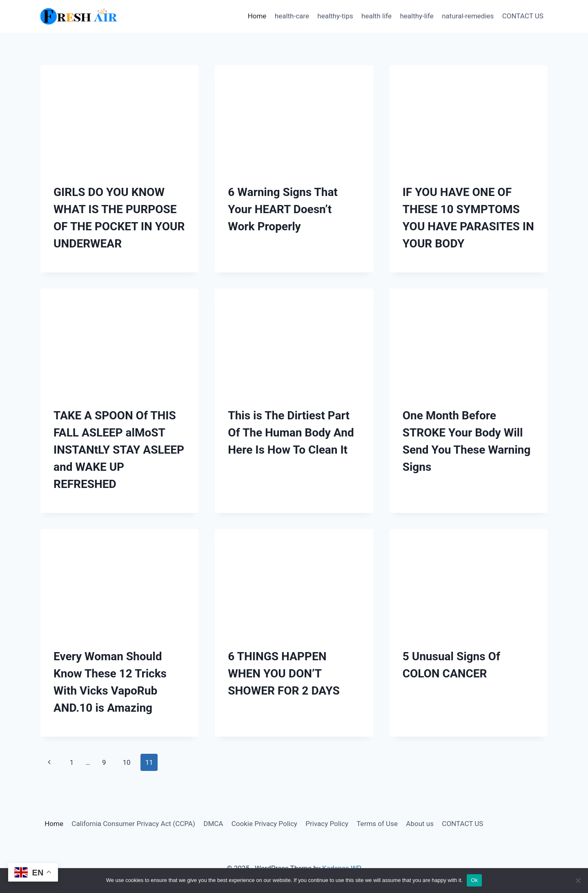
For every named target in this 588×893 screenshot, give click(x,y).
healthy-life (416, 16)
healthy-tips (335, 16)
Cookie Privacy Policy (264, 824)
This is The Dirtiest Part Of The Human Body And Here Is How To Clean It (291, 433)
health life (376, 16)
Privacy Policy (327, 824)
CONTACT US (523, 16)
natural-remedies (468, 16)
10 (126, 762)
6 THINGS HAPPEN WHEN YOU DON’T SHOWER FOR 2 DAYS (284, 674)
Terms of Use (377, 824)
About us (420, 824)
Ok (474, 880)
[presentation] (119, 118)
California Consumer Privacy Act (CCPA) (133, 824)
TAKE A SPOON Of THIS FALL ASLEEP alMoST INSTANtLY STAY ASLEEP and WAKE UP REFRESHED (119, 450)
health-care (292, 16)
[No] (578, 880)
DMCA (213, 824)
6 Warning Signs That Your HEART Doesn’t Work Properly (283, 209)
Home (257, 16)
